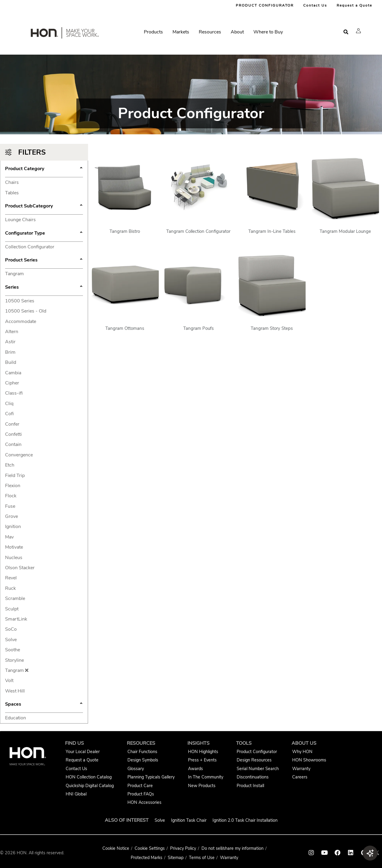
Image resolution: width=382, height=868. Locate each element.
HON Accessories (144, 802)
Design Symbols (143, 760)
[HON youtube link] (324, 853)
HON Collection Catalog (89, 777)
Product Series (44, 261)
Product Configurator (257, 752)
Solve (160, 820)
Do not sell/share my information (232, 848)
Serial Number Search (258, 769)
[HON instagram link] (311, 853)
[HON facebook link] (338, 853)
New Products (202, 786)
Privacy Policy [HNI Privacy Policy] (183, 848)
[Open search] (346, 32)
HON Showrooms (309, 760)
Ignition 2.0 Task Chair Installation (245, 820)
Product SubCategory (44, 207)
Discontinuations (253, 777)
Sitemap (176, 858)
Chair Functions (142, 752)
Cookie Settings (150, 848)
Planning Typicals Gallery (151, 777)
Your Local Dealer (83, 752)
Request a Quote (354, 5)
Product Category (44, 169)
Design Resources (254, 760)
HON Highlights (203, 752)
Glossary (136, 769)
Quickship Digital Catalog (90, 786)
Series (44, 288)
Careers (300, 777)
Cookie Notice (116, 848)
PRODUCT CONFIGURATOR (265, 5)
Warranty (301, 769)
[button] (358, 31)
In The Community (206, 777)
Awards (195, 769)
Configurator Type (44, 234)
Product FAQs (141, 794)
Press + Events (202, 760)
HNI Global (76, 794)
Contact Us (315, 5)
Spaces (44, 705)
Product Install (250, 786)
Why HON (302, 752)
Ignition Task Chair (189, 820)
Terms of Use (202, 858)
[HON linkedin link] (351, 853)
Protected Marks (147, 858)
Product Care (140, 786)
